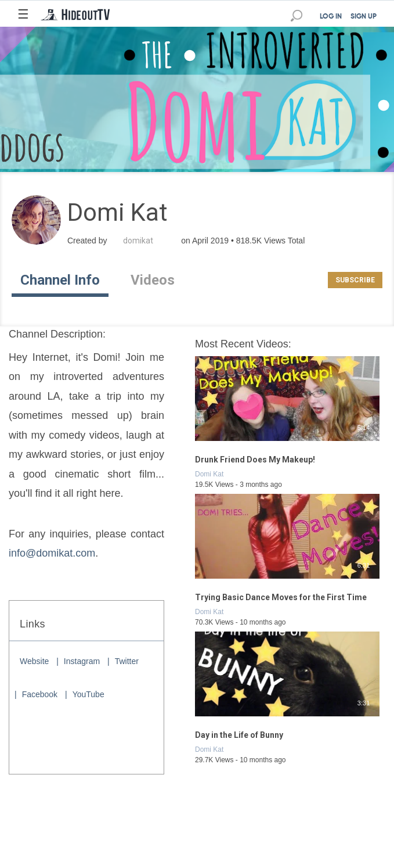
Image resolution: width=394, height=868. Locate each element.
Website (34, 661)
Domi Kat (209, 474)
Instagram (82, 661)
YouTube (88, 694)
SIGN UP (364, 17)
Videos (153, 280)
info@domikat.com (52, 553)
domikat (138, 241)
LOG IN (331, 17)
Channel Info (60, 280)
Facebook (40, 694)
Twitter (127, 661)
